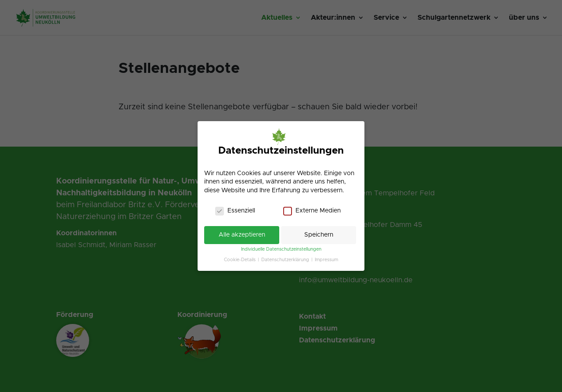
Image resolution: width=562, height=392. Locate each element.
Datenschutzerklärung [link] (286, 260)
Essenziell (235, 211)
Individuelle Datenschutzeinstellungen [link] (281, 249)
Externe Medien (312, 211)
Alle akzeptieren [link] (242, 235)
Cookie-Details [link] (240, 260)
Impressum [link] (326, 260)
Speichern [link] (319, 235)
